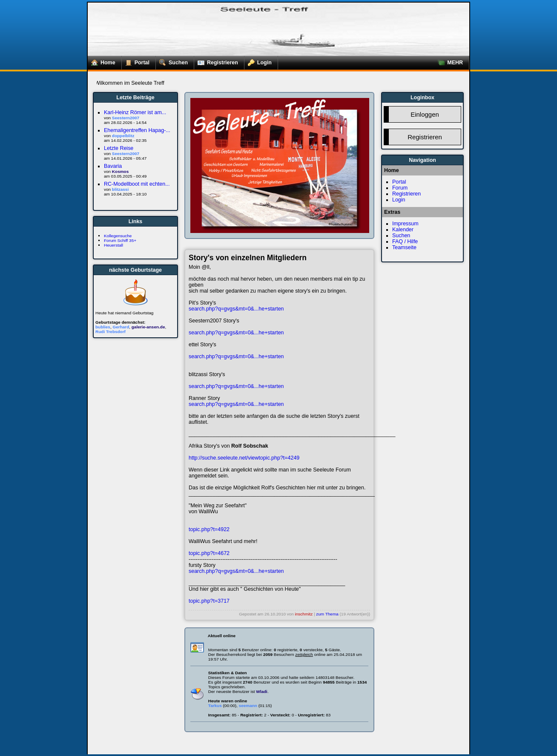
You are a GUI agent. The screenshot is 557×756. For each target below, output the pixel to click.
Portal (136, 61)
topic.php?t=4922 (209, 529)
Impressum (405, 224)
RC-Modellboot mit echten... (137, 184)
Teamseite (404, 247)
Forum (400, 188)
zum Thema (327, 614)
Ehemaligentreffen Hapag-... (137, 130)
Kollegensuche (118, 236)
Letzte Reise (119, 148)
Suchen (172, 61)
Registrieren (216, 61)
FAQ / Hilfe (405, 241)
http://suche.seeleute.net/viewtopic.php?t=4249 (244, 458)
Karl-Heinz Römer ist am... (135, 112)
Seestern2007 (126, 118)
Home (102, 61)
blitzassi (120, 189)
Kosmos (120, 171)
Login (258, 61)
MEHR (449, 61)
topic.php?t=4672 (209, 553)
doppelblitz (123, 136)
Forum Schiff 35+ (120, 240)
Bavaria (113, 166)
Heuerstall (113, 245)
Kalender (403, 230)
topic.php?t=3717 (209, 601)
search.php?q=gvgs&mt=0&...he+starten (236, 309)
